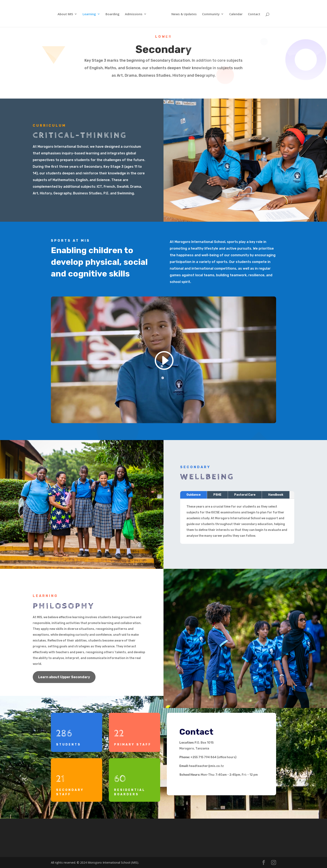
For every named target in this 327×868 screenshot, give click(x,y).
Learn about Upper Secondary (64, 677)
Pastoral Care (244, 497)
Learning (89, 14)
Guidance (197, 497)
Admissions (134, 14)
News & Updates (184, 14)
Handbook (272, 497)
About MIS (65, 14)
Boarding (113, 14)
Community (211, 14)
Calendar (236, 14)
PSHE (219, 497)
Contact (254, 14)
